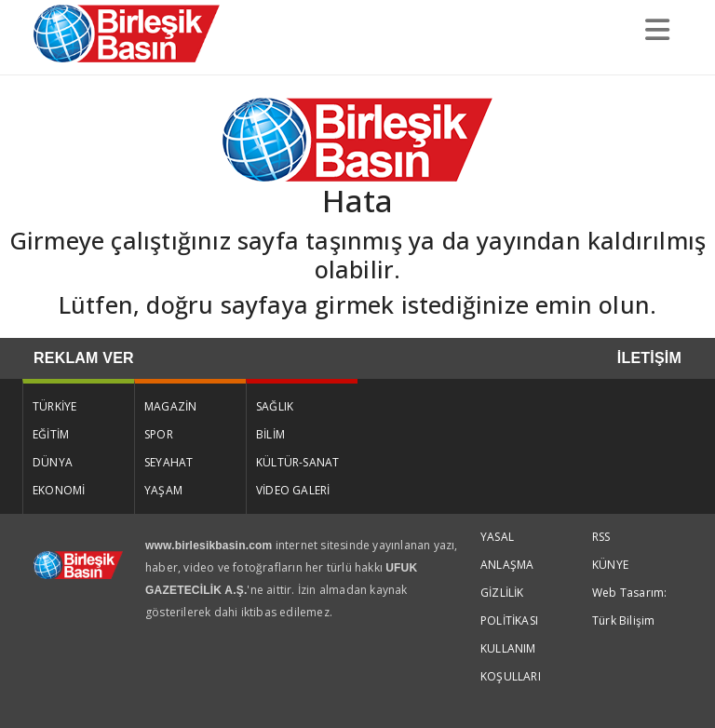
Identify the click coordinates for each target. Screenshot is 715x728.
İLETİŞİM (649, 358)
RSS (601, 537)
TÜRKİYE (54, 406)
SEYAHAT (169, 462)
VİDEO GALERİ (293, 490)
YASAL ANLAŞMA (507, 551)
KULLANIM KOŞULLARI (511, 662)
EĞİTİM (51, 434)
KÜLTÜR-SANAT (297, 462)
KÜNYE (610, 565)
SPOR (159, 434)
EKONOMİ (59, 490)
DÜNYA (53, 462)
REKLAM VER (84, 358)
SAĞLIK (275, 406)
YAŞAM (163, 490)
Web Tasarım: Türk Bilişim (629, 607)
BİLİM (270, 434)
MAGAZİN (170, 406)
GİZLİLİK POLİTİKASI (509, 607)
